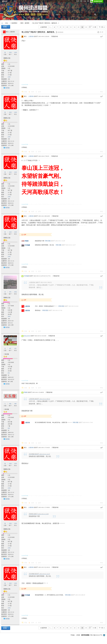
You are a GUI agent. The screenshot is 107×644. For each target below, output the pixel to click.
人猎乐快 (12, 32)
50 (5, 52)
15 (86, 27)
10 (67, 27)
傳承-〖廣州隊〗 (25, 23)
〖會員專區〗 (14, 23)
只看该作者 (54, 36)
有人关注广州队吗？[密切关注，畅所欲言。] (46, 23)
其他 (85, 1)
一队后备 (6, 354)
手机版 (73, 635)
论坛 (15, 1)
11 (71, 27)
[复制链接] (60, 32)
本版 (57, 15)
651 (15, 348)
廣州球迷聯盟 (2, 23)
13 (78, 27)
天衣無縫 (27, 245)
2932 (15, 292)
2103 (10, 52)
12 (75, 27)
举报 (101, 92)
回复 (26, 92)
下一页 (101, 27)
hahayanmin (27, 336)
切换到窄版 (88, 1)
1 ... (50, 27)
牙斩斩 (27, 241)
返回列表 (44, 27)
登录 (78, 1)
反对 (39, 92)
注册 (81, 1)
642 (10, 404)
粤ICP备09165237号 (96, 635)
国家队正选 (7, 58)
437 (10, 348)
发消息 (8, 88)
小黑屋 (78, 635)
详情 (46, 241)
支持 (33, 92)
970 (10, 292)
